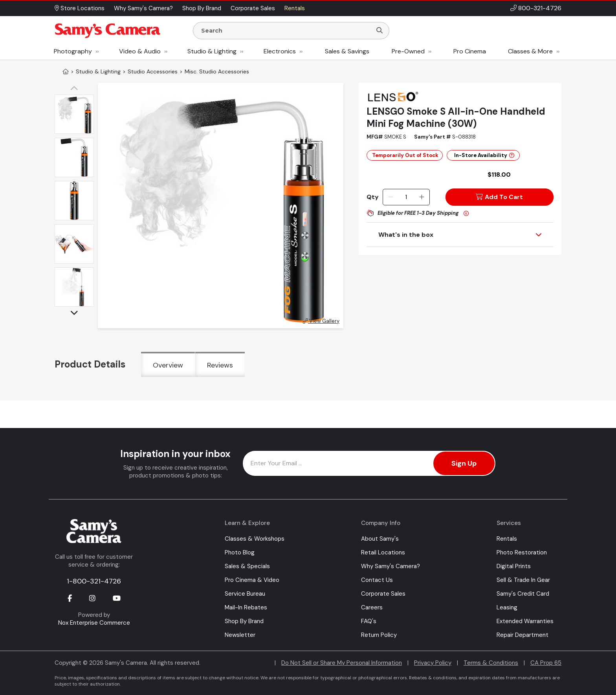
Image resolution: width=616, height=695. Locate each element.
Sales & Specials (247, 566)
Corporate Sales (383, 594)
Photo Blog (240, 552)
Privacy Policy (433, 663)
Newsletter (240, 635)
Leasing (507, 607)
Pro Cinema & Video (252, 580)
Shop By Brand (244, 621)
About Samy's (380, 539)
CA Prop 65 (546, 663)
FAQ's (369, 621)
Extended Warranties (525, 621)
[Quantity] (406, 197)
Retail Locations (383, 552)
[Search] (379, 31)
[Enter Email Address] (369, 463)
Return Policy (379, 635)
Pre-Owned (408, 51)
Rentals (507, 539)
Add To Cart (499, 197)
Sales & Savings (347, 51)
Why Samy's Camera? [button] (143, 8)
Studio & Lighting (212, 51)
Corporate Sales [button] (253, 8)
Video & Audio (140, 51)
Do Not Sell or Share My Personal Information (342, 663)
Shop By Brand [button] (202, 8)
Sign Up (464, 463)
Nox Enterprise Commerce (94, 623)
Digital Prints (514, 566)
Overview (168, 365)
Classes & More (530, 51)
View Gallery (321, 321)
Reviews (220, 365)
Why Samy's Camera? (390, 566)
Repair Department (522, 635)
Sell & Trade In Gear (523, 580)
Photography (73, 51)
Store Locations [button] (80, 8)
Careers (372, 607)
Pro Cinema (470, 51)
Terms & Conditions (491, 663)
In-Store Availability (484, 155)
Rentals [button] (295, 8)
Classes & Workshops (255, 539)
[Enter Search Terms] (286, 31)
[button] (76, 89)
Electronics (280, 51)
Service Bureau (245, 594)
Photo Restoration (522, 552)
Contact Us (377, 580)
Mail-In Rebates (246, 607)
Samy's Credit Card (523, 594)
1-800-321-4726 (94, 581)
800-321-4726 (540, 8)
